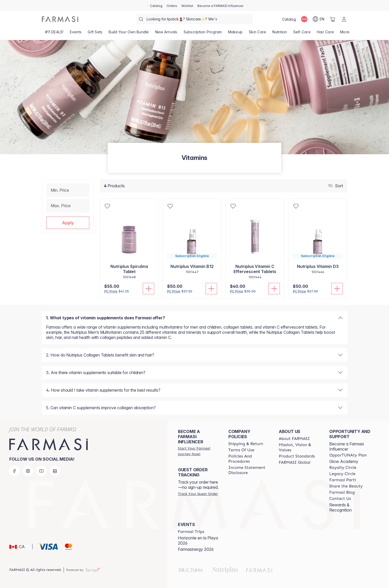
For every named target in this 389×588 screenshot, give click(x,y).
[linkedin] (55, 471)
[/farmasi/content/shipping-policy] (246, 444)
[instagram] (28, 471)
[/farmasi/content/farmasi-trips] (191, 532)
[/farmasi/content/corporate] (295, 462)
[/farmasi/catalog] (156, 5)
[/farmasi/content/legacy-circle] (342, 474)
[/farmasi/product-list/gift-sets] (95, 34)
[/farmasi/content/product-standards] (297, 456)
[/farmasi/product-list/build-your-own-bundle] (129, 34)
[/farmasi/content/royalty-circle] (343, 468)
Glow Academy (344, 461)
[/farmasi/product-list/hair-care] (325, 34)
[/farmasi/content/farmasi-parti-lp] (343, 480)
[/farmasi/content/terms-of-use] (241, 450)
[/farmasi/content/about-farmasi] (294, 439)
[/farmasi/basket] (333, 19)
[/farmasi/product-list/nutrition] (280, 34)
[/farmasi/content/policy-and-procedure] (249, 459)
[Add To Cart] (148, 289)
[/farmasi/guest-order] (198, 494)
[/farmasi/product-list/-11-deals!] (54, 34)
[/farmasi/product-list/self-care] (302, 34)
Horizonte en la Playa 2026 (198, 540)
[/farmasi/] (60, 19)
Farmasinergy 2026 (196, 549)
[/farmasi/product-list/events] (76, 34)
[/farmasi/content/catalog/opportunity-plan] (348, 455)
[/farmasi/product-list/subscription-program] (203, 34)
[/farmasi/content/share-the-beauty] (346, 486)
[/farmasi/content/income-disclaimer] (249, 470)
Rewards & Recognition (341, 507)
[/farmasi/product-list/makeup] (235, 34)
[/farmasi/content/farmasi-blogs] (342, 492)
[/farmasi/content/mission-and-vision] (299, 447)
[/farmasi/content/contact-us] (340, 499)
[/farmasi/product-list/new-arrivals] (166, 34)
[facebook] (14, 471)
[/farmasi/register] (172, 5)
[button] (68, 223)
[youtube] (41, 471)
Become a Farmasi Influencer (347, 446)
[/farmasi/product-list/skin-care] (257, 34)
